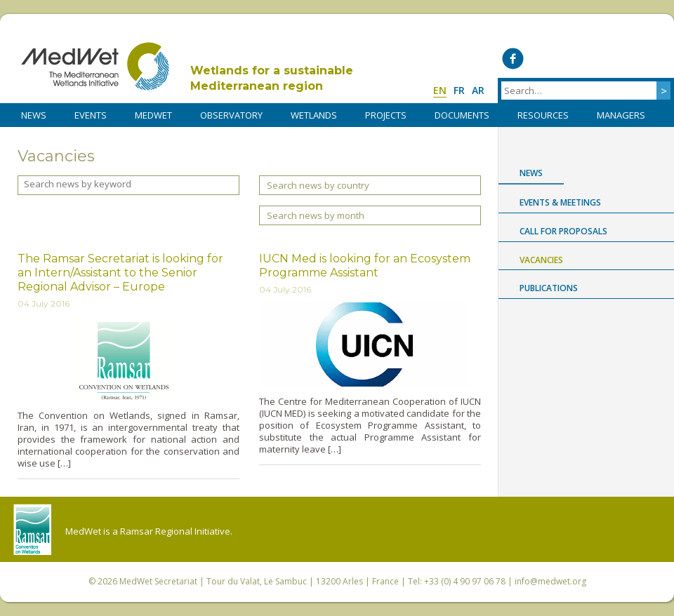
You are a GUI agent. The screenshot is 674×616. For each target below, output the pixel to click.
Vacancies (541, 260)
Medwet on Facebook (513, 59)
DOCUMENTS (462, 115)
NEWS (34, 115)
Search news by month (316, 215)
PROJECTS (386, 115)
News (531, 173)
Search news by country (318, 185)
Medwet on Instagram (628, 59)
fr (459, 90)
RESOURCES (543, 115)
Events (91, 115)
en (440, 90)
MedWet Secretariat (158, 581)
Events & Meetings (560, 202)
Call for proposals (563, 231)
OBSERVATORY (231, 115)
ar (478, 90)
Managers (621, 115)
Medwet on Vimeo (599, 59)
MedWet (95, 66)
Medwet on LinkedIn (570, 59)
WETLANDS (314, 115)
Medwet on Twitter (542, 59)
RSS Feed (657, 59)
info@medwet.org (550, 581)
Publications (549, 288)
